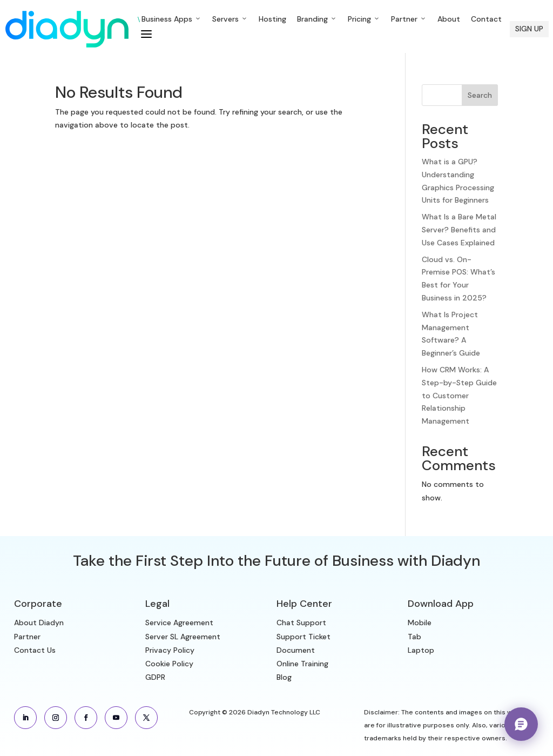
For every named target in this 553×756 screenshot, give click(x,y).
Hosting (272, 19)
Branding (317, 19)
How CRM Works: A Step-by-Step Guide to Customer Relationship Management (459, 395)
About (449, 19)
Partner (409, 19)
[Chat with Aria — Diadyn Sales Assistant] (521, 724)
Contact (486, 19)
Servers (230, 19)
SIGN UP (529, 29)
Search (480, 95)
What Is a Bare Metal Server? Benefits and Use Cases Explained (459, 230)
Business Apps (170, 19)
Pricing (364, 19)
